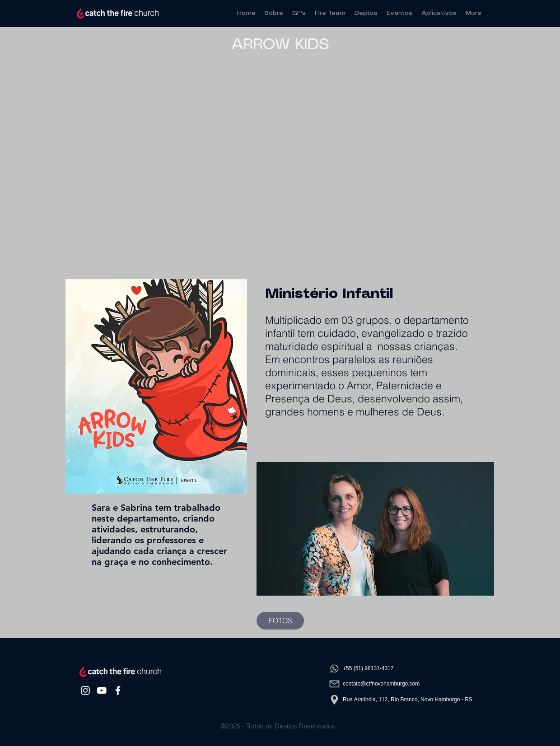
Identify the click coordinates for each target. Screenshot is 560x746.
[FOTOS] (280, 621)
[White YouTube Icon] (102, 690)
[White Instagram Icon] (85, 690)
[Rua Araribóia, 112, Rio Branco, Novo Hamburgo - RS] (401, 699)
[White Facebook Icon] (118, 690)
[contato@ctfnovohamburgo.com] (401, 684)
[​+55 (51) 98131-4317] (401, 668)
